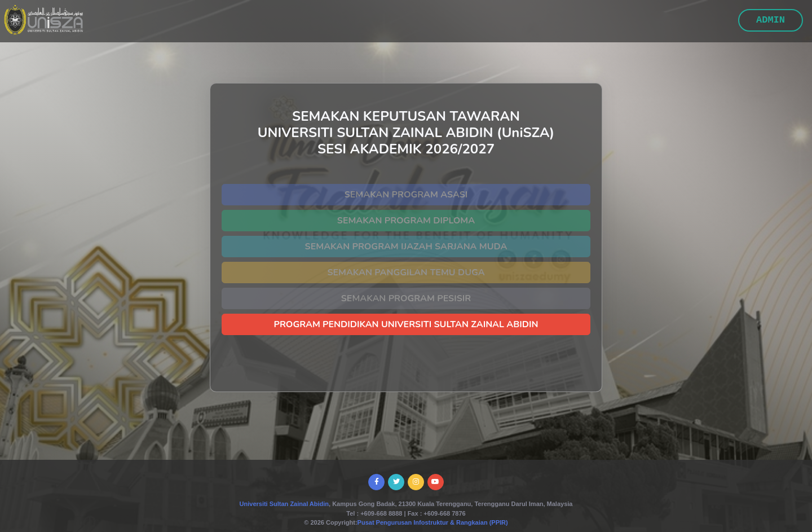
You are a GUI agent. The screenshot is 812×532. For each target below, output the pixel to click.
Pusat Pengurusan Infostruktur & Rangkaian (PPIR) (433, 522)
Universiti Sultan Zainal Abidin (284, 504)
